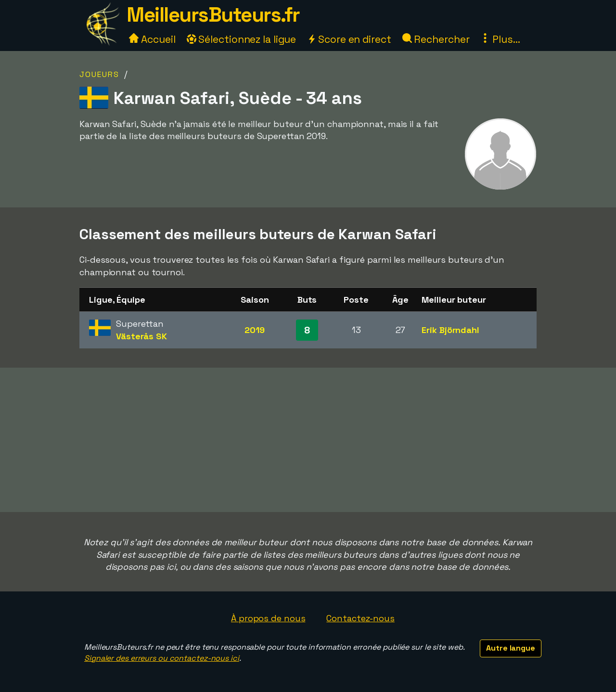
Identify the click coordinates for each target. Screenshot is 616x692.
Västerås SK (141, 336)
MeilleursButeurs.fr (213, 15)
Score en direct (349, 39)
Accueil (152, 39)
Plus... (500, 39)
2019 (255, 330)
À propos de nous (268, 618)
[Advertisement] (308, 440)
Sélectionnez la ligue (242, 39)
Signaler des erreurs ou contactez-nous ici (162, 658)
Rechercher (436, 39)
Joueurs (99, 74)
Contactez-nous (360, 618)
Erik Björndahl (450, 330)
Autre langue (511, 648)
